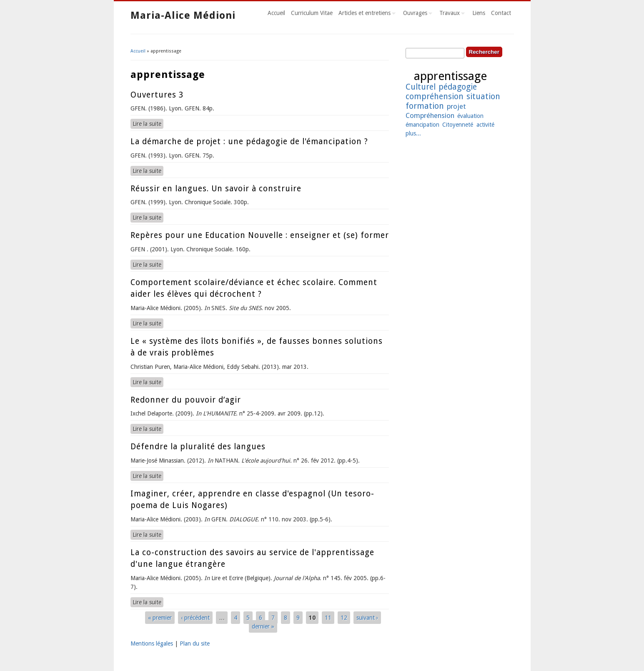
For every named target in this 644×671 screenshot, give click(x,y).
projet (456, 106)
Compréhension (430, 115)
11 (328, 618)
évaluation (470, 116)
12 (344, 618)
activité (485, 125)
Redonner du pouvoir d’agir (186, 400)
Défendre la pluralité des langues (198, 447)
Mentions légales (152, 643)
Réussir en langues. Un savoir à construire (216, 189)
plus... (413, 133)
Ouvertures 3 (157, 95)
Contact (501, 13)
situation (483, 96)
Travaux (451, 14)
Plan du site (195, 643)
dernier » (263, 626)
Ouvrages (416, 14)
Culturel (421, 87)
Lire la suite (148, 123)
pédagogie (458, 87)
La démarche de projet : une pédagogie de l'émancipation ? (249, 141)
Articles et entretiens (366, 14)
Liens (479, 13)
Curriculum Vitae (312, 13)
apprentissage (450, 76)
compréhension (435, 96)
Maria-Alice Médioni (183, 15)
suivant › (367, 618)
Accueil (276, 13)
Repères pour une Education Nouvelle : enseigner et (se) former (260, 235)
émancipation (422, 125)
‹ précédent (195, 618)
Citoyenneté (458, 125)
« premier (160, 618)
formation (425, 106)
